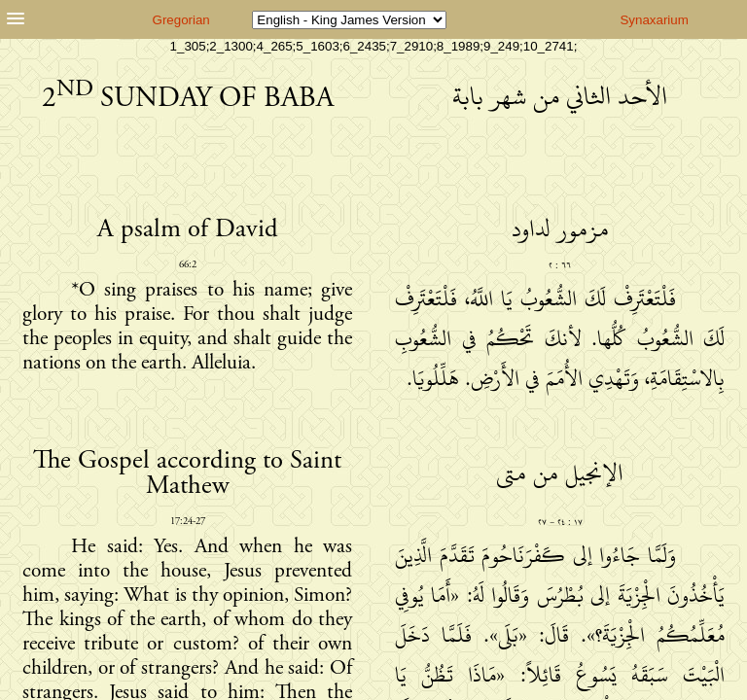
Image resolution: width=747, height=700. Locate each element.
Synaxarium (654, 20)
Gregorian (181, 20)
